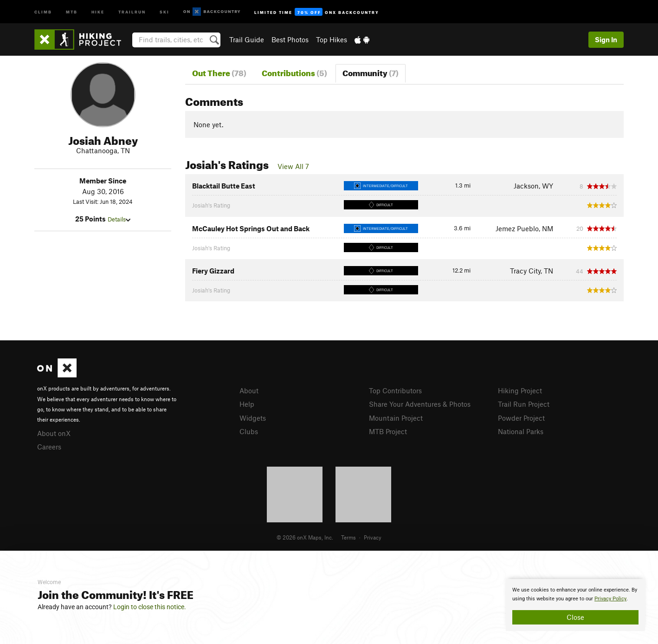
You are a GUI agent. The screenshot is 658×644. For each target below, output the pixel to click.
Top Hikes (332, 39)
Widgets (253, 418)
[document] (575, 605)
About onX (54, 433)
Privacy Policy (610, 599)
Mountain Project (396, 418)
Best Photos (290, 39)
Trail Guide (247, 39)
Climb (43, 11)
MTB (72, 11)
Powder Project (521, 418)
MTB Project (388, 431)
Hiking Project (520, 390)
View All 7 (293, 166)
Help (247, 404)
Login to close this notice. (150, 607)
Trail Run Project (524, 404)
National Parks (521, 431)
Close (575, 617)
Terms (348, 537)
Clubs (249, 431)
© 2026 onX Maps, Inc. (305, 537)
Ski (164, 11)
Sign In (606, 39)
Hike (98, 11)
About (249, 390)
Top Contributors (395, 390)
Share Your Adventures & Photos (420, 404)
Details (119, 219)
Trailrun (132, 11)
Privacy (373, 537)
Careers (49, 447)
